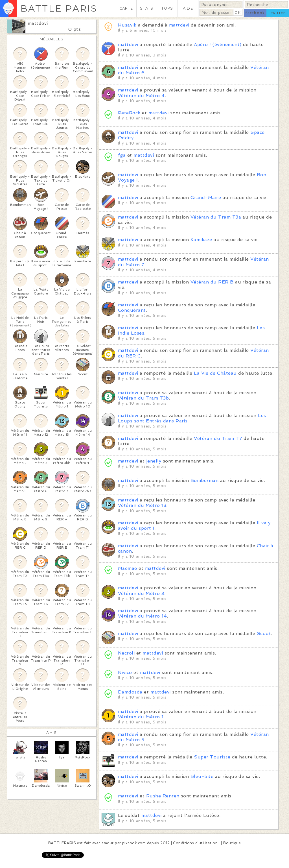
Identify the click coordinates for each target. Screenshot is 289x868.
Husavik (127, 25)
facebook (255, 13)
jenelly (154, 461)
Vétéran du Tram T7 (218, 438)
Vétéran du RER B (212, 282)
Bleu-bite (202, 776)
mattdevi (38, 23)
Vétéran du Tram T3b (143, 398)
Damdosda (130, 692)
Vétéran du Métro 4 (141, 96)
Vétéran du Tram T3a (216, 217)
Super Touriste (212, 757)
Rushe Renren (163, 796)
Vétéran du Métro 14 (142, 616)
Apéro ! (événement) (218, 44)
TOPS (167, 8)
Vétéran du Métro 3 (141, 593)
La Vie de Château (215, 373)
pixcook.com (134, 843)
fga (122, 155)
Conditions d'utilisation (195, 843)
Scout (264, 633)
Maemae (128, 568)
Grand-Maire (206, 198)
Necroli (126, 653)
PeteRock (129, 113)
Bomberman (204, 480)
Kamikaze (201, 240)
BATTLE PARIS (59, 8)
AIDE (188, 8)
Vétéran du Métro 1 (141, 717)
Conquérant (132, 310)
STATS (147, 8)
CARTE (126, 8)
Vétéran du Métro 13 (142, 505)
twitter (278, 13)
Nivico (125, 672)
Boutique (232, 843)
